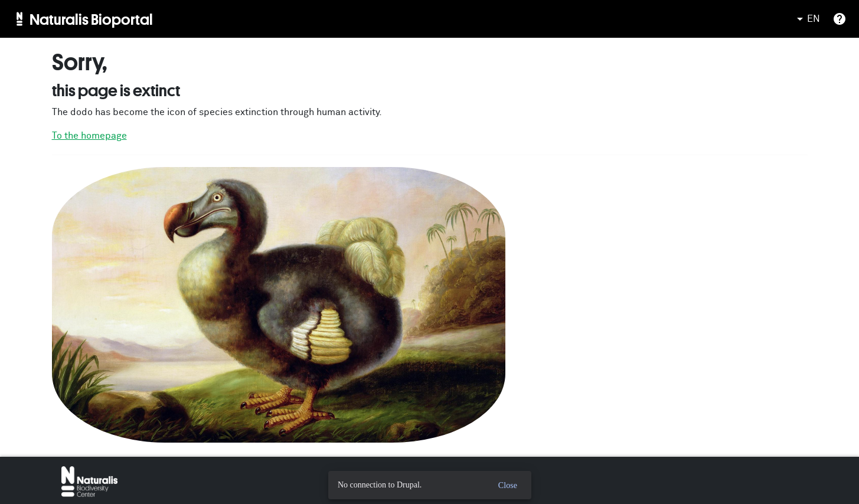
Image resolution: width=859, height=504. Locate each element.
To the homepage (89, 136)
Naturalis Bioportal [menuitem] (91, 19)
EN (806, 19)
